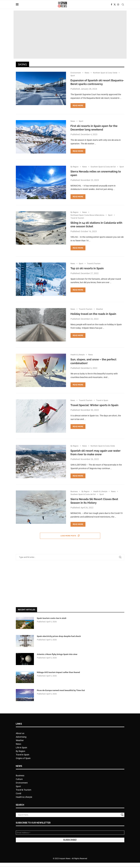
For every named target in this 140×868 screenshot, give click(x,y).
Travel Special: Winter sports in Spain (94, 410)
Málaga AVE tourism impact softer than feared (58, 678)
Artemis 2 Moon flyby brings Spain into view (57, 660)
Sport (18, 792)
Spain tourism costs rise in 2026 (52, 624)
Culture (19, 785)
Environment (22, 788)
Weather (20, 746)
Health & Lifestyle (24, 803)
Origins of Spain (23, 764)
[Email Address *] (70, 838)
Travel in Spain (23, 760)
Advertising (21, 743)
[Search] (123, 5)
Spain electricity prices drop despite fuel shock (59, 642)
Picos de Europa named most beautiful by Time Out (61, 696)
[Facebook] (112, 5)
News (18, 750)
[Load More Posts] (70, 542)
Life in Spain (21, 753)
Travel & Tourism (24, 796)
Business (20, 781)
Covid (18, 799)
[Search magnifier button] (122, 820)
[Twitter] (115, 5)
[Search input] (69, 820)
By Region (20, 757)
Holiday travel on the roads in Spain (93, 319)
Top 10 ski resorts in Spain (87, 273)
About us (20, 739)
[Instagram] (118, 5)
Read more (78, 106)
